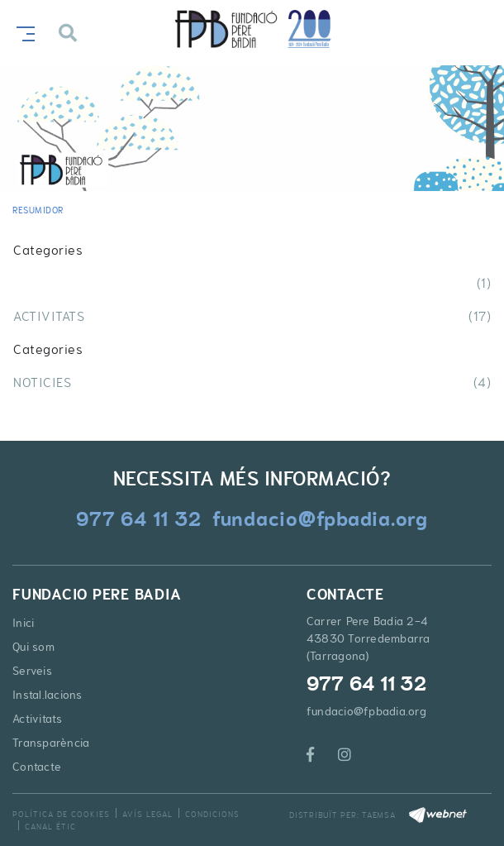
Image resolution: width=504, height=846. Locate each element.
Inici (23, 623)
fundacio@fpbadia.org (366, 711)
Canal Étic (50, 827)
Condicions (212, 814)
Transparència (51, 743)
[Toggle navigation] (22, 32)
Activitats (38, 719)
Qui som (33, 647)
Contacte (37, 767)
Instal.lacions (48, 695)
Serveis (32, 671)
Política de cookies (61, 814)
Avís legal (147, 814)
